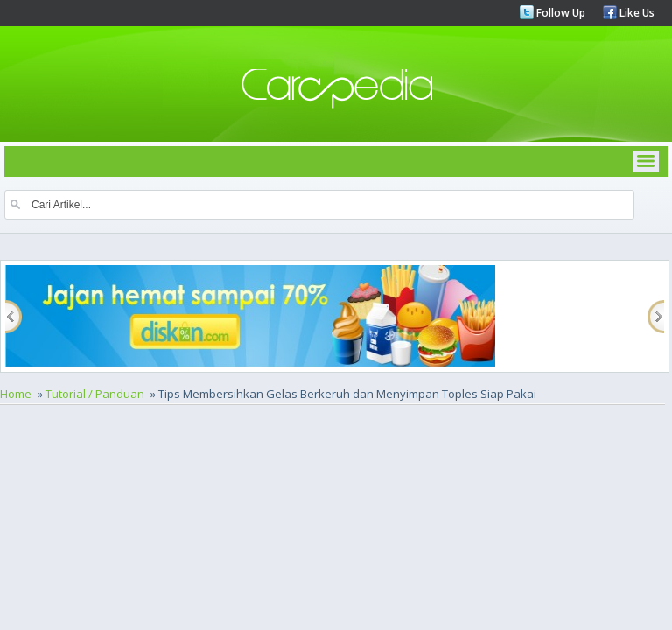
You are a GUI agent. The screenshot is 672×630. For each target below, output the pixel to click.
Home (16, 394)
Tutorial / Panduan (95, 394)
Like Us (636, 13)
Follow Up (560, 13)
